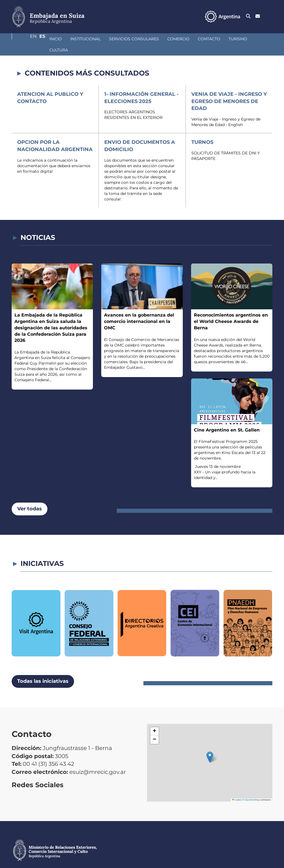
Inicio (26, 39)
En (258, 16)
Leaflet (237, 789)
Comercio (149, 39)
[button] (210, 746)
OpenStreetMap (252, 789)
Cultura (235, 39)
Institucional (56, 39)
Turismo (208, 39)
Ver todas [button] (30, 498)
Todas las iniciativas (43, 670)
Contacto (180, 39)
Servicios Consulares (105, 39)
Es (269, 16)
